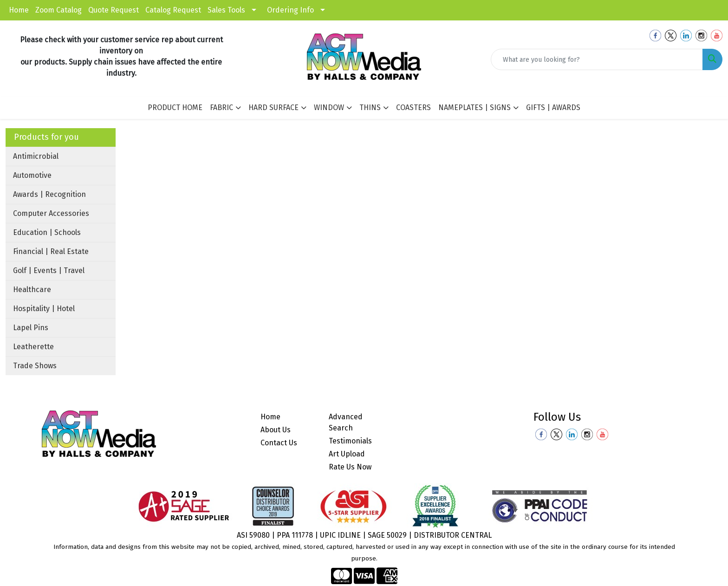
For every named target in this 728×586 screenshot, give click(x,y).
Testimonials (350, 441)
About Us (276, 430)
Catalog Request (173, 10)
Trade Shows (35, 366)
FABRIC (221, 107)
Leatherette (33, 347)
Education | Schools (47, 232)
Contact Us (279, 443)
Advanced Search (346, 422)
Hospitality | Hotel (44, 309)
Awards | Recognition (49, 194)
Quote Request (114, 10)
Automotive (32, 175)
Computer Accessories (51, 213)
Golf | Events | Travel (49, 270)
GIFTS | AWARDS (553, 107)
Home (19, 10)
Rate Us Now (350, 467)
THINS (370, 107)
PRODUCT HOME (175, 107)
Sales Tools (226, 10)
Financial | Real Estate (51, 251)
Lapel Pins (31, 328)
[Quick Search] (597, 59)
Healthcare (32, 290)
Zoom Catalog (58, 10)
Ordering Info (290, 10)
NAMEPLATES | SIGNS (474, 107)
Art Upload (347, 454)
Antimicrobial (36, 156)
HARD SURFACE (273, 107)
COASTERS (413, 107)
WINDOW (329, 107)
